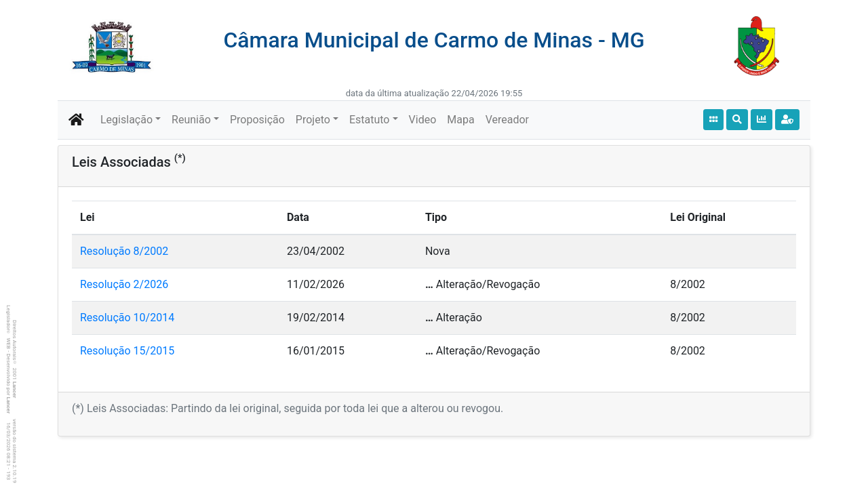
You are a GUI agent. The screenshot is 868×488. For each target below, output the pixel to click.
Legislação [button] (126, 120)
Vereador (507, 120)
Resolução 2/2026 (124, 284)
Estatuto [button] (370, 120)
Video (423, 120)
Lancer (15, 390)
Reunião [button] (191, 120)
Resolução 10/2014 (127, 318)
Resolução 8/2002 (124, 251)
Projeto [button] (313, 120)
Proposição (257, 120)
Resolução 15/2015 (127, 351)
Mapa (460, 120)
